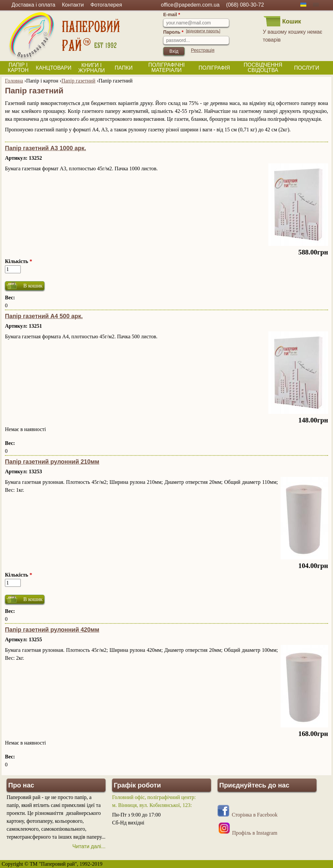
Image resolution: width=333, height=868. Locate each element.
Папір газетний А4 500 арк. (44, 316)
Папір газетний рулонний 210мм (52, 462)
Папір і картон (42, 81)
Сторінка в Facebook (255, 815)
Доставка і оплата (33, 5)
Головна (14, 81)
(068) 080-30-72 (245, 5)
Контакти (73, 5)
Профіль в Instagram (255, 833)
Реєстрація (203, 50)
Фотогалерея (106, 5)
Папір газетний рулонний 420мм (52, 630)
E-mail (172, 15)
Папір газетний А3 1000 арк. (45, 148)
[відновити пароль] (203, 31)
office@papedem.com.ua (190, 5)
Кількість (19, 261)
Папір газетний (78, 81)
